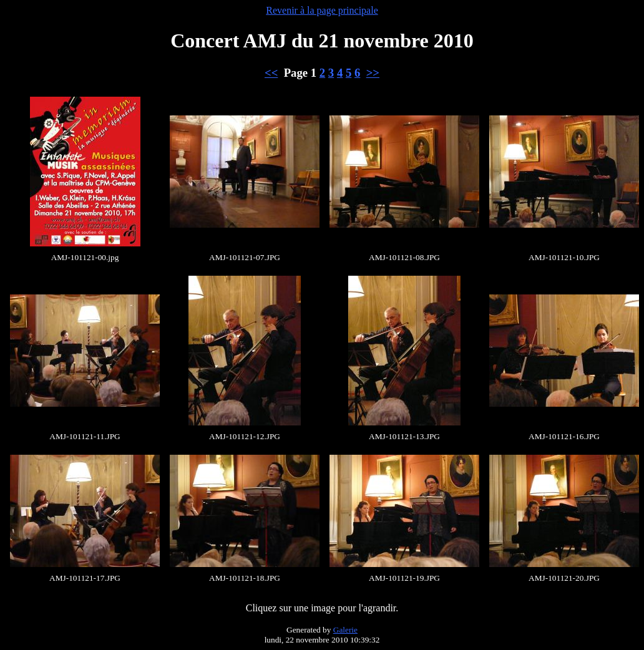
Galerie (345, 630)
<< (271, 73)
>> (373, 73)
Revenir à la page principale (322, 10)
